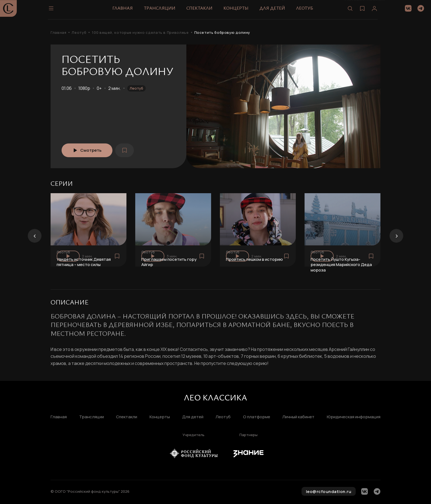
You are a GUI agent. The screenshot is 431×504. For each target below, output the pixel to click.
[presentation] (35, 236)
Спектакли (202, 11)
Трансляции (162, 11)
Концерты (239, 11)
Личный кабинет (298, 417)
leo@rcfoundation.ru (329, 491)
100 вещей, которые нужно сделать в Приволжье (140, 33)
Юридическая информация (354, 417)
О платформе (257, 417)
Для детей (275, 11)
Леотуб (307, 11)
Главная (125, 11)
